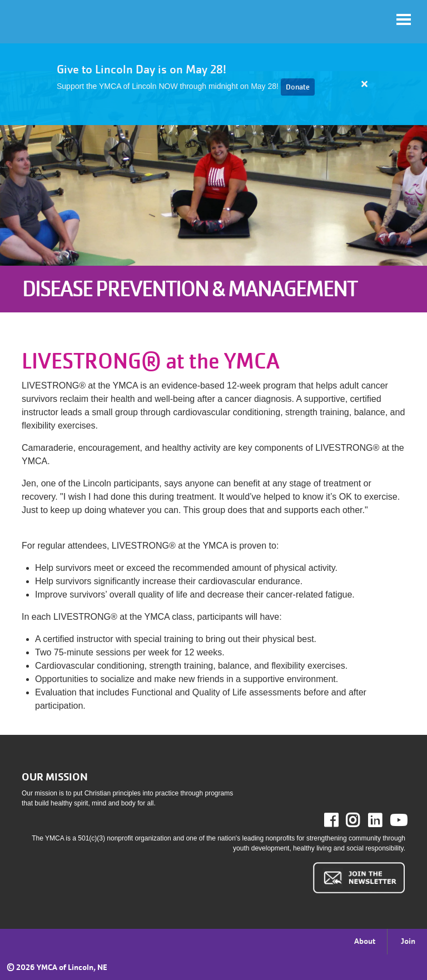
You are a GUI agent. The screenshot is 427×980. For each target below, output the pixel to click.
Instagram (361, 820)
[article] (213, 84)
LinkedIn (383, 820)
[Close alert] (365, 84)
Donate (298, 87)
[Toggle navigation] (404, 19)
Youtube (398, 820)
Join (408, 941)
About (365, 941)
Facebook (339, 820)
